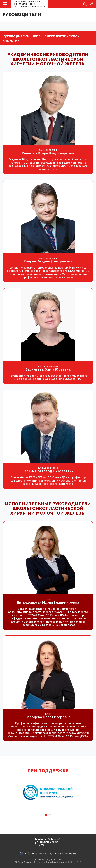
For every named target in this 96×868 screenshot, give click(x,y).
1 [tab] (46, 815)
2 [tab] (50, 815)
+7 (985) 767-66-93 (36, 854)
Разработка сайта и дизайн (33, 862)
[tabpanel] (48, 792)
